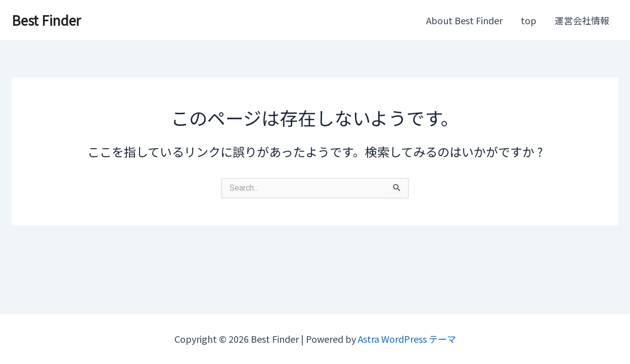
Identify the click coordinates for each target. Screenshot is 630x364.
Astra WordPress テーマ (407, 339)
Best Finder (46, 20)
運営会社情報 (582, 20)
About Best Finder (464, 20)
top (529, 20)
